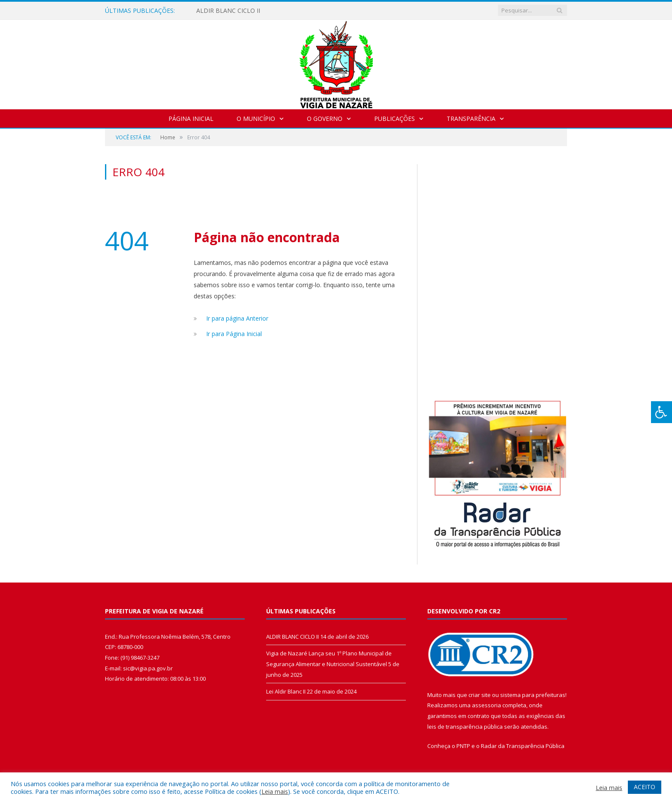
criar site (480, 695)
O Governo (325, 119)
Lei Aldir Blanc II (286, 691)
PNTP (463, 746)
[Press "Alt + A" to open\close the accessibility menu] (661, 412)
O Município (256, 119)
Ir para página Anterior (237, 318)
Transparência (471, 119)
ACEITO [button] (645, 787)
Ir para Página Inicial (234, 334)
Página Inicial (191, 119)
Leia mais (275, 791)
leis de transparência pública (465, 727)
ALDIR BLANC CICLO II (228, 11)
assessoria (486, 705)
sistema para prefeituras (533, 695)
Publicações (394, 119)
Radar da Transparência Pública (523, 746)
